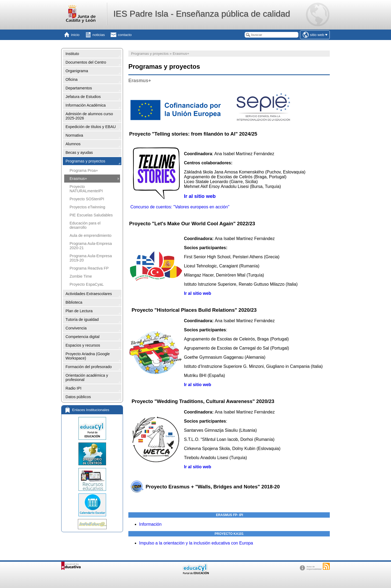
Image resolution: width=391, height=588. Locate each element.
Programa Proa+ (84, 170)
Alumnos (73, 144)
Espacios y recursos (83, 345)
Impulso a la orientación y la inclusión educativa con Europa (196, 543)
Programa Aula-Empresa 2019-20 (91, 258)
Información (150, 524)
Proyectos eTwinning (87, 207)
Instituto (72, 54)
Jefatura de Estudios (83, 97)
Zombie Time (81, 276)
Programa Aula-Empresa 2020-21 (91, 246)
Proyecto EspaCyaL (87, 284)
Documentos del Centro (86, 62)
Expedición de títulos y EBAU (91, 127)
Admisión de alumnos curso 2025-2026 (89, 116)
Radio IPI (73, 388)
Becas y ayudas (79, 153)
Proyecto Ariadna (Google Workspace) (88, 356)
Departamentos (79, 88)
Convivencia (76, 328)
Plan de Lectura (79, 311)
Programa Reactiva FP (89, 268)
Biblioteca (74, 302)
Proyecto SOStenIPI (87, 199)
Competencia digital (82, 337)
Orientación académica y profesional (87, 378)
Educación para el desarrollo (85, 225)
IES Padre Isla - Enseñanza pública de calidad (202, 14)
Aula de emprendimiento (90, 235)
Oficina (72, 79)
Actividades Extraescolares (89, 294)
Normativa (74, 135)
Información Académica (86, 105)
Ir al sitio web (200, 196)
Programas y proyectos (85, 161)
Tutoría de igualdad (82, 320)
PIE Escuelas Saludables (91, 215)
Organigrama (77, 71)
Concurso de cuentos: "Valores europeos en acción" (180, 207)
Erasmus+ (78, 179)
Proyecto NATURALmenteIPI (86, 189)
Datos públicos (78, 397)
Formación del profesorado (89, 367)
